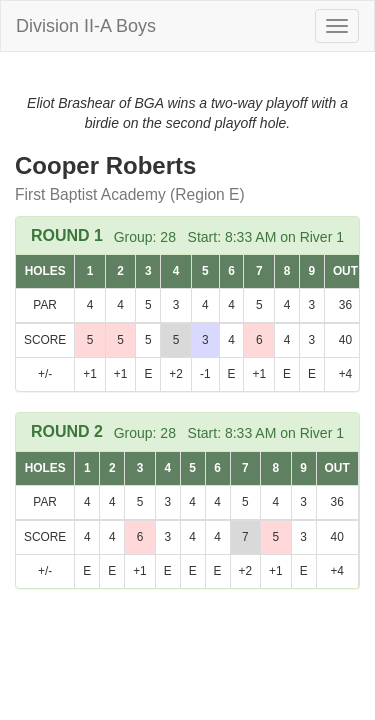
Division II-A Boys (86, 26)
